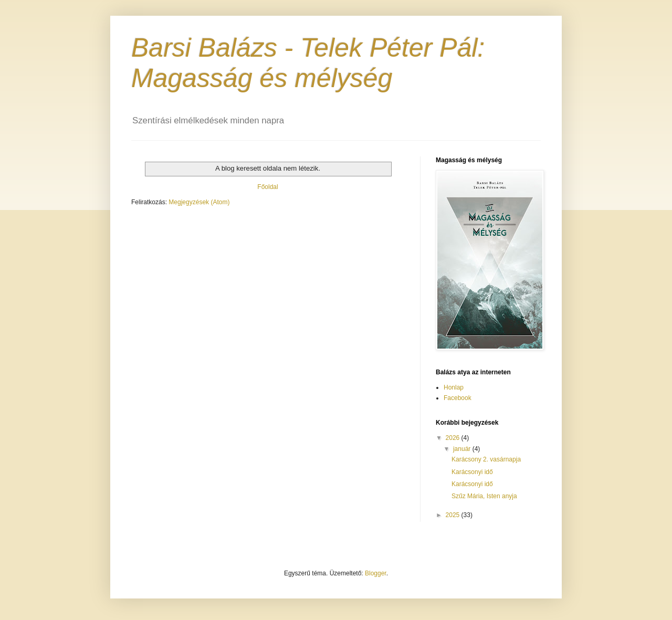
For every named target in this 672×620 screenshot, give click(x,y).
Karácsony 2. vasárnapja (486, 459)
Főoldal (267, 187)
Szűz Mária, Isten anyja (484, 496)
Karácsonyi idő (472, 472)
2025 (454, 515)
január (463, 449)
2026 (454, 438)
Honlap (454, 387)
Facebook (458, 398)
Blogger (376, 573)
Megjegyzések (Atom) (199, 202)
